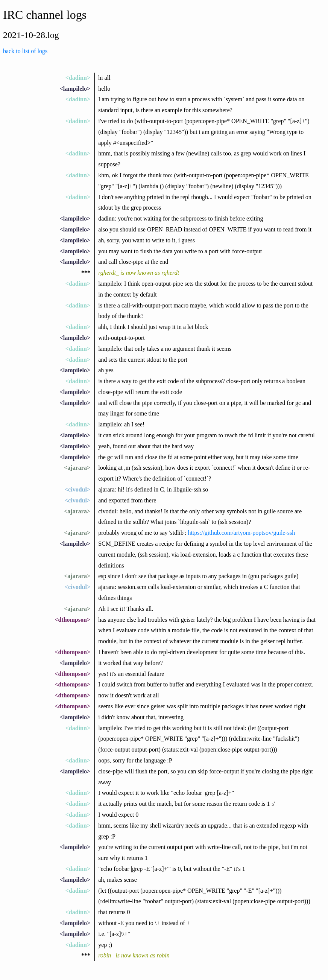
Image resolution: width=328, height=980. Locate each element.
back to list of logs (25, 51)
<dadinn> (78, 78)
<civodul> (77, 489)
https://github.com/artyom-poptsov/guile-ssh (241, 533)
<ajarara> (77, 468)
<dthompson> (72, 620)
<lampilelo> (75, 89)
